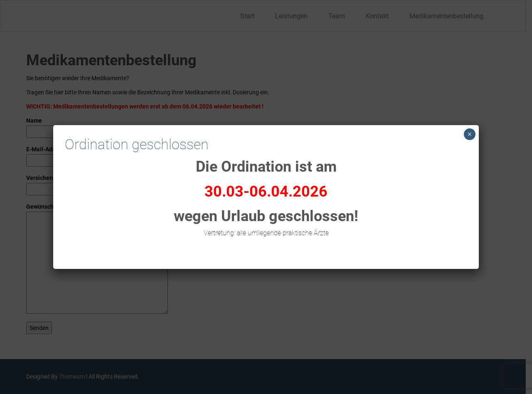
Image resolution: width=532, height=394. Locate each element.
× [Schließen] (469, 134)
